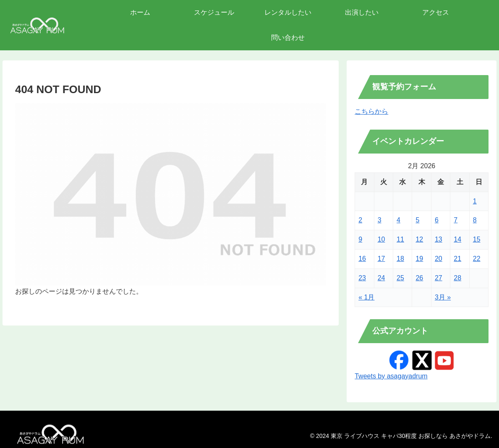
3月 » (443, 297)
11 (400, 239)
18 (400, 259)
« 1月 (366, 297)
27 (439, 278)
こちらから (371, 111)
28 (457, 278)
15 (477, 239)
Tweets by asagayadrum (391, 376)
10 (381, 239)
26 (419, 278)
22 (477, 259)
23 (362, 278)
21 (457, 259)
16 (362, 259)
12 (419, 239)
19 (419, 259)
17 (381, 259)
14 (457, 239)
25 (400, 278)
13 (439, 239)
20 (439, 259)
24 (381, 278)
